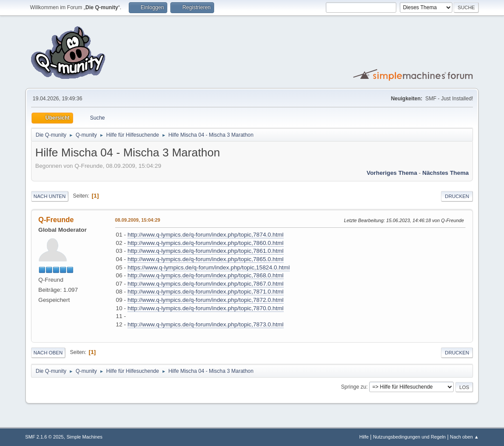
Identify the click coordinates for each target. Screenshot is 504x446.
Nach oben (48, 353)
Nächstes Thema (446, 173)
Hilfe (364, 437)
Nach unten (50, 196)
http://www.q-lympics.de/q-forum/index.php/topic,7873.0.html (205, 324)
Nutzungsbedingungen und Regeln (409, 437)
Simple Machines (85, 437)
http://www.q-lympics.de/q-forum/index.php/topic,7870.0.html (205, 308)
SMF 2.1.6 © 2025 (45, 437)
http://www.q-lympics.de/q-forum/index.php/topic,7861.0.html (205, 251)
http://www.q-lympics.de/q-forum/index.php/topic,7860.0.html (205, 243)
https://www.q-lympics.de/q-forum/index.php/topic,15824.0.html (208, 267)
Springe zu (354, 387)
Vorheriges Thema (392, 173)
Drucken (457, 196)
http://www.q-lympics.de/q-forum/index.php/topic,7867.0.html (205, 284)
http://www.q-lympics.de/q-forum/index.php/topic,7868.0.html (205, 275)
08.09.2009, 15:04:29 (138, 220)
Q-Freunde (56, 220)
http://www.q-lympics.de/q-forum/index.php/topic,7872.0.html (205, 300)
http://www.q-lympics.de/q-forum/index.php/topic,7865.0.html (205, 259)
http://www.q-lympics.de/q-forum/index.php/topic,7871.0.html (205, 292)
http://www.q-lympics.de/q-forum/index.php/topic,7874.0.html (205, 235)
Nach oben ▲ (465, 437)
